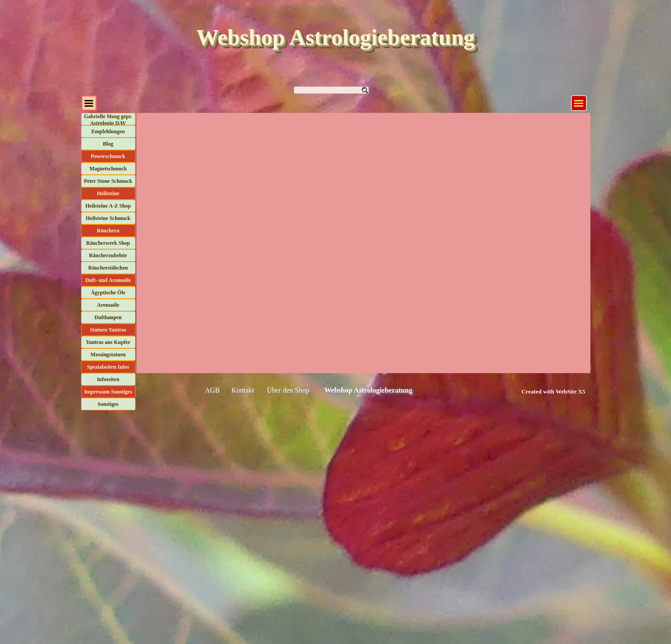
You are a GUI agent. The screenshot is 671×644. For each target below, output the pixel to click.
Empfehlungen (108, 131)
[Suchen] (331, 90)
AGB (213, 390)
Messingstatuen (108, 355)
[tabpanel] (544, 391)
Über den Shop (288, 390)
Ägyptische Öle (108, 293)
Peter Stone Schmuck (108, 181)
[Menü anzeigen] (579, 103)
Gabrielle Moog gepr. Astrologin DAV (108, 120)
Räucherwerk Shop (108, 243)
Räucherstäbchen (108, 268)
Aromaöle (108, 305)
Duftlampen (108, 317)
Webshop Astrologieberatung (335, 37)
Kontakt (243, 390)
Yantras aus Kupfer (108, 342)
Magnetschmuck (108, 169)
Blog (108, 144)
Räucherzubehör (108, 255)
